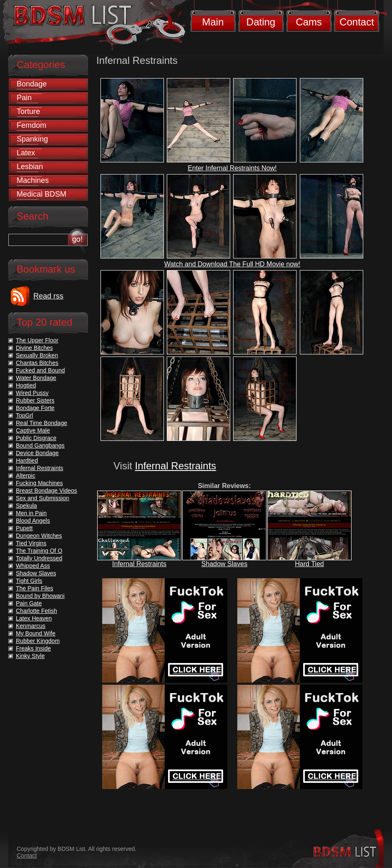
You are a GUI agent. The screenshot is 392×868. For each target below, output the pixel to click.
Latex (26, 153)
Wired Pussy (32, 393)
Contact (357, 22)
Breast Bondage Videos (46, 491)
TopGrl (24, 415)
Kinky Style (30, 656)
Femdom (31, 125)
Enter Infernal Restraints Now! (232, 168)
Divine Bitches (34, 348)
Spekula (26, 506)
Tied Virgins (31, 543)
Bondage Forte (35, 408)
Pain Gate (29, 603)
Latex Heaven (34, 618)
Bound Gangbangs (40, 445)
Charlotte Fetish (36, 611)
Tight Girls (29, 581)
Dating (261, 22)
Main (213, 22)
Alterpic (26, 476)
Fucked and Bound (40, 370)
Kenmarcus (31, 626)
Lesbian (30, 167)
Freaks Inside (33, 648)
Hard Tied (309, 564)
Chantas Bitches (37, 363)
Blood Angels (33, 521)
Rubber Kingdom (38, 641)
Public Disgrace (36, 438)
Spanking (32, 139)
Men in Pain (31, 513)
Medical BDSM (41, 194)
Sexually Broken (37, 355)
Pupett (24, 528)
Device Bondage (37, 453)
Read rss (48, 296)
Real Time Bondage (41, 423)
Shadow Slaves (224, 564)
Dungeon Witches (39, 536)
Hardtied (27, 461)
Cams (309, 22)
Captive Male (33, 430)
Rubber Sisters (35, 400)
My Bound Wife (36, 633)
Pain (24, 98)
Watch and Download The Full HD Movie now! (232, 264)
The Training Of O (39, 551)
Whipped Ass (33, 566)
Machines (33, 180)
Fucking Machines (39, 483)
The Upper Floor (37, 340)
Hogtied (26, 385)
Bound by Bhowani (40, 596)
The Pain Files (34, 588)
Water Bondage (36, 378)
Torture (28, 111)
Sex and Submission (43, 498)
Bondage (32, 84)
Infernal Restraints (176, 466)
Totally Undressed (39, 558)
